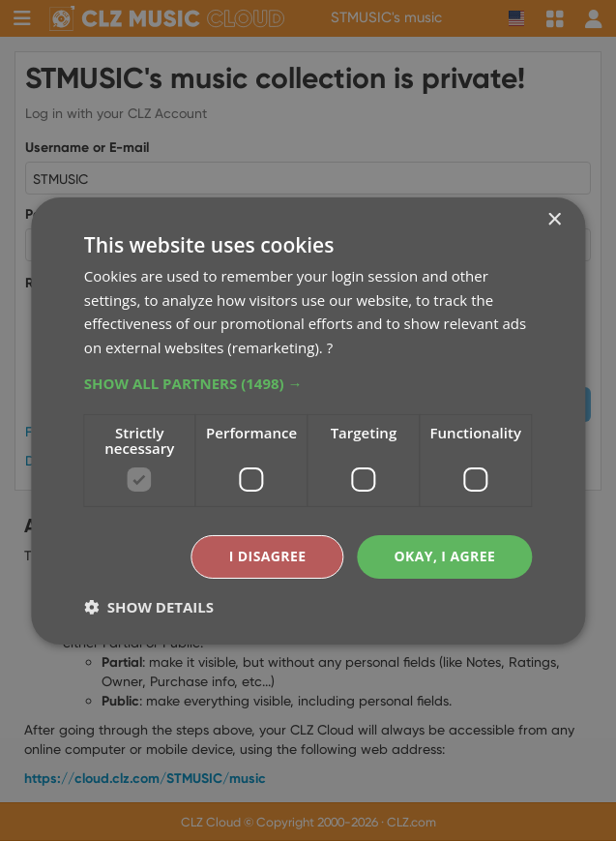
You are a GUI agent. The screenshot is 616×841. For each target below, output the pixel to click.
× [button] (554, 219)
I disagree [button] (268, 556)
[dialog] (308, 420)
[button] (308, 383)
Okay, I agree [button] (444, 556)
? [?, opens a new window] (330, 347)
